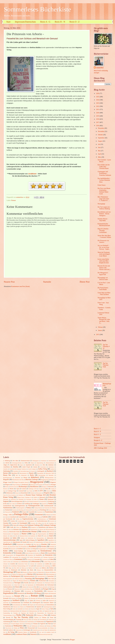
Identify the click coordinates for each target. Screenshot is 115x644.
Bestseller (51, 475)
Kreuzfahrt (28, 549)
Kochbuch (33, 546)
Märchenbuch (40, 574)
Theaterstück (50, 613)
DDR (36, 491)
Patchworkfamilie (43, 587)
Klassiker (44, 544)
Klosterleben (24, 547)
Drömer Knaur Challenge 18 (24, 497)
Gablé (6, 517)
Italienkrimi (31, 538)
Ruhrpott (26, 598)
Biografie (6, 480)
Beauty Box (7, 475)
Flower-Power (34, 510)
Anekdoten (51, 467)
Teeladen (15, 613)
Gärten (18, 527)
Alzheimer (51, 465)
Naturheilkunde (41, 576)
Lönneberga (47, 566)
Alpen (21, 465)
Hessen (42, 529)
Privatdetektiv (7, 591)
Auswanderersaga (25, 471)
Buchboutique (23, 487)
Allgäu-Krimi (13, 465)
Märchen (30, 574)
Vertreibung (28, 624)
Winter (22, 628)
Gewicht (52, 521)
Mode (31, 570)
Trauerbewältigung (8, 620)
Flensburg (21, 510)
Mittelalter (24, 570)
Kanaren (31, 542)
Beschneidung (42, 475)
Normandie (51, 581)
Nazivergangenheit (8, 579)
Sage (26, 600)
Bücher (12, 489)
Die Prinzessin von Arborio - (103, 241)
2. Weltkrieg (7, 461)
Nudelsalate (40, 583)
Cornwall (21, 491)
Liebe (51, 559)
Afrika (26, 463)
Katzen (47, 542)
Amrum (35, 467)
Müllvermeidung (50, 574)
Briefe (7, 487)
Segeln (31, 605)
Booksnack (25, 485)
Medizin (51, 568)
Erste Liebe (12, 504)
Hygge (34, 534)
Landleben (6, 557)
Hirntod (5, 532)
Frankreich (16, 512)
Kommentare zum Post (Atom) (21, 286)
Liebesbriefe (16, 562)
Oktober (101, 135)
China (47, 489)
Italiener (23, 538)
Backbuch (50, 471)
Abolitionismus (52, 461)
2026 (98, 93)
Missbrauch (14, 570)
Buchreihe (51, 487)
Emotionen (51, 499)
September (101, 138)
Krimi (5, 551)
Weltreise (42, 626)
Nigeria (14, 581)
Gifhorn (40, 523)
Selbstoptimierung (40, 605)
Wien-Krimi (8, 628)
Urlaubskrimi (22, 622)
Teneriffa (32, 613)
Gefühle (18, 519)
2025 (98, 97)
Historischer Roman (29, 531)
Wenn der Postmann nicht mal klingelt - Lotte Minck (104, 254)
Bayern (31, 473)
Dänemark (42, 497)
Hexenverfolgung (50, 529)
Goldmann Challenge (33, 525)
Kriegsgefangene (42, 549)
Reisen (39, 593)
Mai (99, 151)
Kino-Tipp (36, 544)
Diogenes (47, 493)
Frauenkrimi (40, 512)
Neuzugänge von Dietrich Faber (103, 279)
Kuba (32, 553)
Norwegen (17, 583)
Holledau (44, 532)
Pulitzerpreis (50, 591)
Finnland (7, 510)
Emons (42, 499)
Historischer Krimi (14, 532)
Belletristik (24, 475)
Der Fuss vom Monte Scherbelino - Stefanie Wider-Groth (104, 191)
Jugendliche (51, 540)
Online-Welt (17, 585)
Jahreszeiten (50, 538)
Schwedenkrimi (17, 605)
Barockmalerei (23, 473)
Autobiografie (41, 471)
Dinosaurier (39, 493)
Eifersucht (13, 499)
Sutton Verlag (45, 609)
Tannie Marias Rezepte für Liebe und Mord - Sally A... (104, 320)
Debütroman (10, 493)
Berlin (32, 475)
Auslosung (6, 471)
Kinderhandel (20, 544)
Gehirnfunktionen (42, 519)
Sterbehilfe (20, 609)
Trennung (19, 620)
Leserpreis (29, 559)
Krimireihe (7, 553)
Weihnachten (18, 626)
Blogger (52, 480)
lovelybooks (33, 632)
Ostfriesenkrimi (40, 585)
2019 (98, 116)
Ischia (45, 536)
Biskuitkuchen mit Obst (18, 480)
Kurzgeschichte (9, 555)
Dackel (48, 491)
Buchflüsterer (34, 487)
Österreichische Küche (45, 634)
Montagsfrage (8, 572)
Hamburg (25, 527)
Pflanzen (10, 589)
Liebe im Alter (7, 562)
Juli (99, 144)
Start (8, 22)
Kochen (44, 547)
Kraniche (13, 549)
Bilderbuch (35, 477)
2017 (98, 122)
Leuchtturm (45, 559)
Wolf (5, 630)
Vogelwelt (43, 624)
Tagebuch (47, 611)
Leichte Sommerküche (35, 557)
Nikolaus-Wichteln (23, 581)
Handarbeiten (42, 527)
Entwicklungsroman (17, 501)
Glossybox (6, 525)
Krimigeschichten (32, 551)
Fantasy (29, 508)
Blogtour (8, 485)
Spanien (39, 607)
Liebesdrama (24, 562)
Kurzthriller (39, 555)
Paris (35, 587)
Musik (19, 572)
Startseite (47, 282)
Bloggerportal (37, 482)
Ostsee (17, 587)
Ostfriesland (50, 585)
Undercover (51, 620)
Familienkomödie (49, 506)
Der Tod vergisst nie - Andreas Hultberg (104, 208)
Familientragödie (20, 508)
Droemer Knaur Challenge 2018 (36, 495)
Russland (33, 598)
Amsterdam (43, 467)
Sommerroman (30, 607)
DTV (41, 491)
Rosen (20, 598)
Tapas (53, 611)
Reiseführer (30, 593)
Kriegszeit (51, 549)
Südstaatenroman (33, 611)
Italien (15, 538)
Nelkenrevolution (19, 579)
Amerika (15, 467)
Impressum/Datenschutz (25, 22)
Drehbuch (21, 495)
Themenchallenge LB (9, 615)
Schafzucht (51, 600)
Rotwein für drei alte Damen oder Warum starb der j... (104, 268)
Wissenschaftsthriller (43, 628)
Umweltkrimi (43, 620)
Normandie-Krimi (8, 583)
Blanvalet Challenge (32, 480)
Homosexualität (7, 534)
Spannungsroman (48, 607)
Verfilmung (6, 624)
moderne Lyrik (50, 632)
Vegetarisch (49, 622)
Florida (27, 510)
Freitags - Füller (8, 515)
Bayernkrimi (40, 473)
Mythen (14, 574)
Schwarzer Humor (48, 603)
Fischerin (14, 510)
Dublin (35, 497)
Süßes (41, 611)
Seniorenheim (50, 605)
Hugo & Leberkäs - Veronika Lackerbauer (103, 231)
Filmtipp (54, 508)
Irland (39, 536)
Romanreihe (49, 596)
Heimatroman (34, 529)
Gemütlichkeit (21, 521)
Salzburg (38, 600)
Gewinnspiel (23, 523)
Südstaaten (24, 611)
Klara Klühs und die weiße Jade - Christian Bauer (104, 167)
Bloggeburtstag (45, 480)
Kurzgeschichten (20, 555)
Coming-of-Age (12, 491)
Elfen (35, 499)
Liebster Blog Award (49, 562)
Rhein (26, 596)
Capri (18, 489)
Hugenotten (16, 534)
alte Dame (45, 630)
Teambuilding (7, 613)
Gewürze (33, 523)
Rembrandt (53, 593)
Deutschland (24, 493)
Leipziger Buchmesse (49, 557)
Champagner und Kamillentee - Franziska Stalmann (104, 173)
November (101, 131)
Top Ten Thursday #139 (106, 404)
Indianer (5, 536)
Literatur (32, 564)
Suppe (38, 609)
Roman (14, 200)
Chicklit (41, 489)
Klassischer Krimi (14, 547)
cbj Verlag (11, 632)
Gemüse (13, 521)
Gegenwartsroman (28, 519)
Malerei (37, 568)
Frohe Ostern (101, 185)
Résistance (40, 598)
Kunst (43, 553)
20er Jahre (15, 461)
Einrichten (21, 499)
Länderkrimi (39, 566)
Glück (15, 525)
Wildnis (16, 628)
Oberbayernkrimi (7, 585)
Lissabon (13, 564)
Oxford (30, 587)
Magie (10, 568)
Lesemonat (18, 559)
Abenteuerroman (25, 461)
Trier (25, 620)
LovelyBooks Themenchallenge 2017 (19, 566)
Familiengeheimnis (20, 506)
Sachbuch (16, 600)
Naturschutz (50, 576)
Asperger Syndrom (21, 469)
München (6, 576)
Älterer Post (85, 282)
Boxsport (47, 485)
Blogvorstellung (16, 485)
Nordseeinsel (42, 581)
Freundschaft (39, 515)
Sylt (52, 609)
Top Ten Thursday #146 (106, 365)
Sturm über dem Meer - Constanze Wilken (104, 236)
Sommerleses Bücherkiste (37, 9)
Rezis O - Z (75, 22)
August (100, 141)
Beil (17, 475)
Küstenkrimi (49, 555)
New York (51, 579)
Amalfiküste (7, 467)
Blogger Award (7, 482)
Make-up (24, 568)
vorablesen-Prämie (21, 634)
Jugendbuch (41, 540)
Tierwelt (8, 617)
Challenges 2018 (33, 489)
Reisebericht (21, 593)
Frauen (24, 512)
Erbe (26, 501)
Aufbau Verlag (43, 469)
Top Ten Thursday (21, 617)
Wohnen (52, 628)
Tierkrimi (53, 615)
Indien (11, 536)
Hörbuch (51, 534)
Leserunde (37, 559)
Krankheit (20, 549)
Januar (100, 330)
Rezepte (17, 596)
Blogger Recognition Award (21, 482)
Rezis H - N (60, 22)
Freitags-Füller (21, 514)
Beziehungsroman (8, 478)
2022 (98, 106)
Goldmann (21, 525)
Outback (24, 587)
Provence (17, 591)
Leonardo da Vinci (8, 559)
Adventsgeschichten (17, 463)
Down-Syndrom (12, 495)
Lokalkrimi (40, 564)
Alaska (32, 463)
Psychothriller (39, 591)
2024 (98, 100)
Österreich (33, 634)
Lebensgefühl (15, 557)
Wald (49, 624)
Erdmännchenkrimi (34, 501)
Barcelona (14, 473)
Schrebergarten (36, 603)
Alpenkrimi (29, 465)
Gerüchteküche (31, 521)
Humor (24, 534)
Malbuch (31, 568)
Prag (53, 589)
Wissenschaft (31, 628)
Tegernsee (24, 613)
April (100, 154)
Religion (46, 593)
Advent (7, 463)
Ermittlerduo (43, 501)
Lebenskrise (24, 557)
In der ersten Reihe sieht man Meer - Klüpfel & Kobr (103, 261)
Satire (44, 600)
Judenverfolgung (30, 540)
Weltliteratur (34, 626)
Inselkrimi (33, 536)
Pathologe (52, 587)
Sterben (27, 609)
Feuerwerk (47, 508)
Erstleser (20, 504)
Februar (100, 327)
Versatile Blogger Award (17, 624)
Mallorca (44, 568)
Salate (31, 600)
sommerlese (100, 68)
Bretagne (53, 485)
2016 (98, 126)
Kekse (53, 542)
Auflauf (52, 469)
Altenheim (37, 465)
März (100, 157)
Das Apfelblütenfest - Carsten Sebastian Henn (104, 180)
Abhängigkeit (36, 461)
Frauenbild (31, 512)
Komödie (52, 547)
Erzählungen (36, 504)
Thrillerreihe (30, 615)
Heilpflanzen (25, 529)
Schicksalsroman (16, 603)
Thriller (19, 615)
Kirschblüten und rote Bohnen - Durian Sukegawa (104, 214)
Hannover (51, 527)
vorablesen (32, 174)
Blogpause (53, 482)
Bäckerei (5, 489)
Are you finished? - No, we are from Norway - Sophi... (104, 247)
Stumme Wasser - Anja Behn (103, 220)
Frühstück (48, 515)
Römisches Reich (50, 598)
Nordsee (33, 581)
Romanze (14, 598)
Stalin (14, 609)
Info (16, 536)
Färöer (54, 515)
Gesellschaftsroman (42, 521)
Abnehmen (44, 461)
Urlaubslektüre (31, 622)
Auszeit (33, 471)
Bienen (25, 478)
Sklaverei (15, 607)
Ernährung (51, 501)
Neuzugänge (101, 204)
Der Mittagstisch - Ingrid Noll (103, 274)
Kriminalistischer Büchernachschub (104, 225)
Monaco (39, 570)
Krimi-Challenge (19, 551)
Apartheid (12, 469)
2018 (98, 119)
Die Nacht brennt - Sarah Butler (103, 289)
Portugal (46, 589)
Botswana (33, 485)
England (6, 501)
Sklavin (22, 607)
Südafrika (6, 611)
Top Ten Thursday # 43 (106, 346)
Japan (21, 540)
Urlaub (14, 622)
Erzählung (27, 504)
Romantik (6, 598)
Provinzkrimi (28, 591)
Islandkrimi (6, 538)
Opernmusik (30, 585)
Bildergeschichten (49, 478)
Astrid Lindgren (32, 469)
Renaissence (8, 596)
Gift (45, 523)
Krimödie (19, 553)
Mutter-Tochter (33, 572)
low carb (42, 632)
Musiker (25, 572)
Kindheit (29, 544)
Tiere (46, 615)
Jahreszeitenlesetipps (10, 540)
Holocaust (52, 532)
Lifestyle (5, 564)
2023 (98, 103)
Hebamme (16, 529)
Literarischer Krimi (23, 564)
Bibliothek (18, 478)
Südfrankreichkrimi (15, 611)
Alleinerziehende (50, 463)
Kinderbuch (7, 544)
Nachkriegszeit (16, 576)
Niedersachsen (7, 581)
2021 (98, 109)
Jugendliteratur (7, 542)
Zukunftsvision (36, 630)
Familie (51, 504)
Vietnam (35, 624)
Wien (54, 626)
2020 (98, 113)
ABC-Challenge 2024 (100, 448)
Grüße (12, 527)
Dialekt (32, 493)
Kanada (25, 542)
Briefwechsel (13, 487)
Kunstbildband (52, 553)
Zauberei (11, 630)
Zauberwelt (18, 630)
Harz (10, 529)
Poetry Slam (30, 589)
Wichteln (49, 626)
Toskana (44, 617)
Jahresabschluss (40, 538)
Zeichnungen (27, 630)
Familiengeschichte (34, 506)
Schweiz (25, 605)
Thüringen (39, 615)
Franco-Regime (52, 510)
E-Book (51, 497)
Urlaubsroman (40, 622)
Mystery (48, 572)
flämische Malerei (23, 632)
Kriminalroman (46, 551)
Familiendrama (7, 506)
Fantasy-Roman (38, 508)
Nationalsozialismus (29, 576)
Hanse (5, 529)
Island (51, 536)
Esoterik (44, 504)
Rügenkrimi (6, 600)
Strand (32, 609)
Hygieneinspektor (42, 534)
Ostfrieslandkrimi (8, 587)
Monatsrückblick (49, 570)
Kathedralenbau (39, 542)
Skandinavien (7, 607)
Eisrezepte (29, 499)
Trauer (52, 617)
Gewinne (14, 523)
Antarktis (5, 469)
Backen (5, 473)
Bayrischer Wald (50, 473)
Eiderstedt (6, 499)
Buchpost (44, 487)
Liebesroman (35, 561)
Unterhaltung (7, 622)
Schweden (6, 605)
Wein (28, 626)
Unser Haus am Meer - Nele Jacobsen (104, 294)
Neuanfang (28, 579)
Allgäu (5, 465)
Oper (24, 585)
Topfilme (36, 617)
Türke (30, 620)
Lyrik (32, 566)
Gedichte (45, 517)
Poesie (23, 589)
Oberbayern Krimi (49, 583)
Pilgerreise (17, 589)
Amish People (26, 467)
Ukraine (35, 620)
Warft (55, 624)
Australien (16, 471)
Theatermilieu (40, 613)
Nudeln (33, 583)
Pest (4, 589)
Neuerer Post (9, 282)
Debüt (54, 491)
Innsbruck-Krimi (24, 536)
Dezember (101, 128)
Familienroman (8, 508)
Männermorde (22, 574)
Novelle (26, 583)
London (47, 564)
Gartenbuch (13, 517)
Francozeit (8, 512)
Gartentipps (30, 517)
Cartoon (24, 489)
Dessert (17, 493)
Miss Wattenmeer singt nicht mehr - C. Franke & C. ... (104, 199)
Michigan (6, 570)
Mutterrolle (41, 572)
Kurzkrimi (30, 555)
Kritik (27, 553)
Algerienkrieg (40, 463)
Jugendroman (16, 542)
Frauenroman (49, 512)
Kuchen (37, 553)
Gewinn (6, 523)
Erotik (5, 504)
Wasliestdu (8, 626)
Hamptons (34, 527)
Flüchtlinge (43, 510)
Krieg (34, 549)
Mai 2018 (17, 568)
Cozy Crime (29, 491)
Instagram (97, 437)
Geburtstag (38, 517)
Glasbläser (51, 523)
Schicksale (6, 603)
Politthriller (38, 589)
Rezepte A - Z (98, 440)
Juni (99, 147)
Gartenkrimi (22, 517)
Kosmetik (6, 549)
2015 (98, 335)
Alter (44, 465)
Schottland (26, 603)
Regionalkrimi (8, 593)
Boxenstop (40, 485)
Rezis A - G (45, 22)
